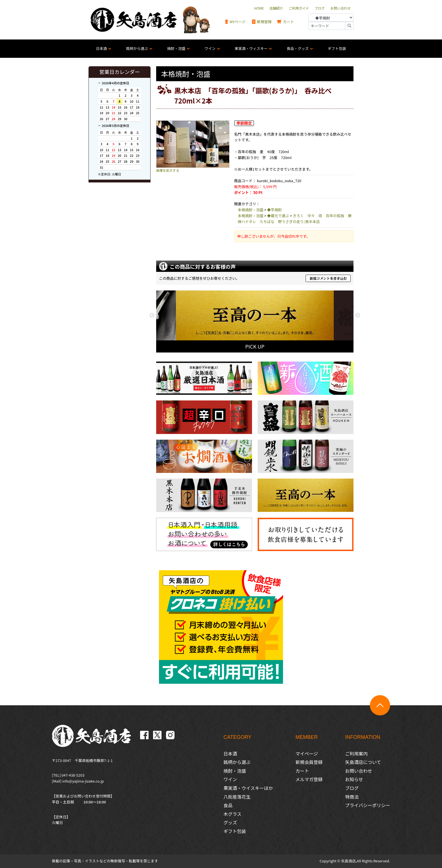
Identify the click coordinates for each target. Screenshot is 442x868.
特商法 (352, 797)
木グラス (233, 814)
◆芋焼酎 (275, 210)
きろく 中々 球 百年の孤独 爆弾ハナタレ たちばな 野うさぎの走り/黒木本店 (295, 219)
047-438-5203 (73, 775)
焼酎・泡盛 (176, 48)
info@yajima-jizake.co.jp (83, 781)
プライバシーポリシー (368, 805)
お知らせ (354, 779)
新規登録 (261, 22)
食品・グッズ (298, 48)
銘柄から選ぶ (137, 48)
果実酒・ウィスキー (251, 48)
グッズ (230, 822)
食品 (228, 805)
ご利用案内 (356, 754)
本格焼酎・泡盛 (251, 210)
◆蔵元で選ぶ (278, 216)
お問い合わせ (359, 771)
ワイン (210, 48)
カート (286, 22)
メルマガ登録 (309, 779)
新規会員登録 (309, 762)
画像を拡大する (168, 170)
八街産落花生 (237, 797)
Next (358, 316)
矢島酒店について (363, 762)
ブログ (352, 788)
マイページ (307, 754)
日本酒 (101, 48)
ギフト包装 (337, 48)
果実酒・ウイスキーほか (248, 788)
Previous (152, 316)
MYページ (235, 22)
